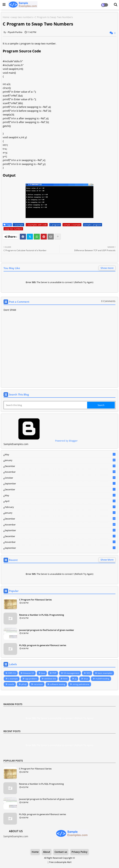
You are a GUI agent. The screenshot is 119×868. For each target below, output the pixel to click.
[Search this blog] (46, 405)
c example (18, 225)
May (60, 454)
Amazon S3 (29, 673)
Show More (107, 560)
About (47, 852)
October (60, 478)
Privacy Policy (80, 852)
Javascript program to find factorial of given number (47, 630)
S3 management (71, 673)
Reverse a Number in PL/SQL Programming (42, 615)
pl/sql (24, 684)
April (60, 501)
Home (6, 17)
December (60, 466)
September (60, 484)
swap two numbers (22, 17)
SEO (88, 673)
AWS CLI (12, 673)
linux (86, 679)
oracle (11, 684)
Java (43, 673)
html (65, 679)
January (60, 460)
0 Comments (108, 301)
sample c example (72, 225)
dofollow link (50, 679)
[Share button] (58, 237)
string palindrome (81, 684)
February (60, 507)
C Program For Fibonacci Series (35, 600)
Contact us (61, 852)
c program (55, 225)
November (60, 472)
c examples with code (37, 225)
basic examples (105, 673)
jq (76, 679)
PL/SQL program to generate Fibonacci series (43, 645)
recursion (38, 684)
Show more (107, 268)
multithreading (102, 679)
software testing (58, 684)
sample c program (93, 225)
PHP (54, 673)
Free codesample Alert (60, 862)
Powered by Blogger (41, 441)
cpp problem (31, 679)
